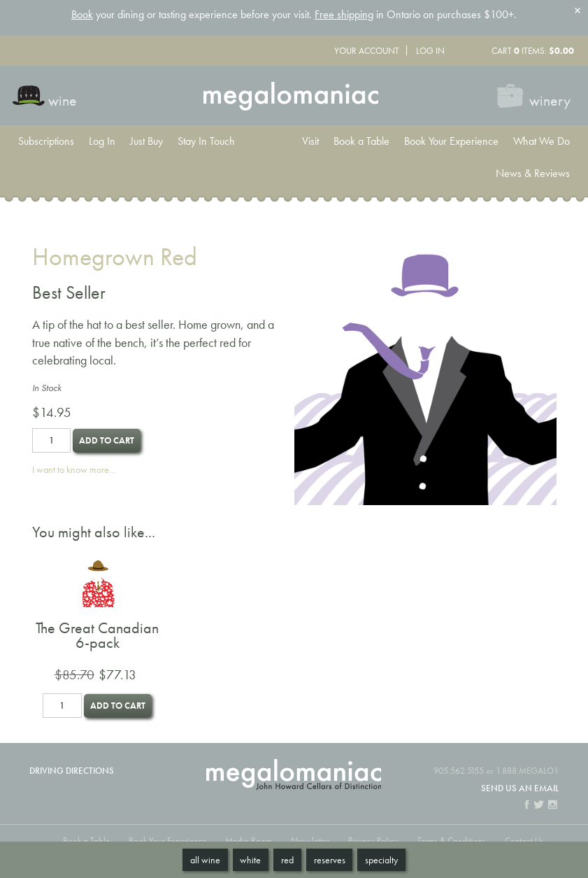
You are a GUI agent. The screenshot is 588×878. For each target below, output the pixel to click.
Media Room (249, 841)
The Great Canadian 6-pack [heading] (97, 636)
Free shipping (344, 14)
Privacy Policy (373, 841)
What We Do (542, 141)
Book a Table (361, 141)
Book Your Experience (451, 141)
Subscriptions (46, 141)
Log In (430, 51)
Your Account (367, 51)
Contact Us (524, 841)
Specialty (381, 860)
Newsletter (310, 841)
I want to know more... (74, 469)
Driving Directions (72, 771)
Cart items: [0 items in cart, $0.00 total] (533, 51)
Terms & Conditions (452, 841)
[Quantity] (51, 440)
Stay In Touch (206, 141)
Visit (310, 141)
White (250, 860)
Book (82, 14)
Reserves (330, 860)
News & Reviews (533, 173)
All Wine (205, 860)
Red (287, 860)
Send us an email (520, 788)
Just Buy (146, 141)
